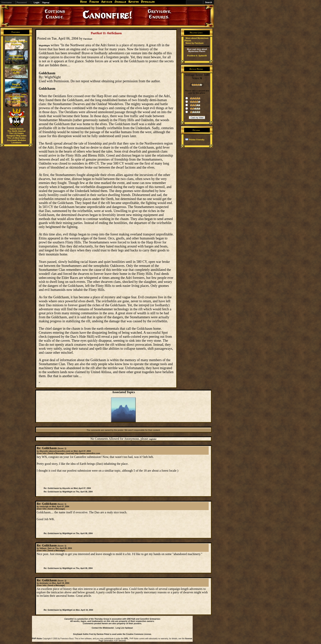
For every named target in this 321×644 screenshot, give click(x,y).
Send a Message (56, 453)
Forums (94, 2)
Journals (120, 2)
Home (83, 2)
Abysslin (44, 451)
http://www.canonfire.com (87, 453)
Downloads (148, 2)
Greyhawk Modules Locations (16, 141)
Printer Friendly (197, 140)
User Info (42, 453)
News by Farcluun (195, 43)
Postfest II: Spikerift (197, 56)
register (153, 439)
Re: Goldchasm (51, 488)
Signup (46, 2)
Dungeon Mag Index (16, 136)
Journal (70, 453)
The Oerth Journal (16, 131)
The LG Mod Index (16, 138)
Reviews (133, 2)
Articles (107, 2)
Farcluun (88, 39)
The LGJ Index (17, 133)
